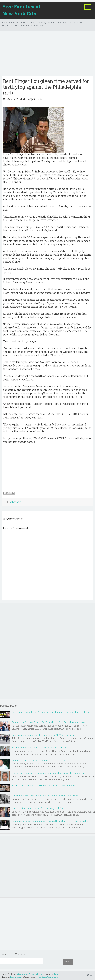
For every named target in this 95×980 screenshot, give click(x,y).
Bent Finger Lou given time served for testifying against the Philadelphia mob (46, 87)
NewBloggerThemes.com (48, 977)
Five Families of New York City (21, 10)
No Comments (15, 502)
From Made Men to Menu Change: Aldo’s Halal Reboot (40, 748)
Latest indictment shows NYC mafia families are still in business (45, 796)
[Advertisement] (47, 55)
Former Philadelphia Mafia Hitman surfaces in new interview (44, 785)
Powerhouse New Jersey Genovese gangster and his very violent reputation (51, 712)
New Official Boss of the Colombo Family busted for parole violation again (50, 773)
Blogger (56, 974)
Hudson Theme (16, 977)
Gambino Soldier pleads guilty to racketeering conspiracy (42, 760)
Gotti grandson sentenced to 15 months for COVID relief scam (43, 735)
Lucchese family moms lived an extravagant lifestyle (39, 808)
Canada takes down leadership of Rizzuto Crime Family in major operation (51, 821)
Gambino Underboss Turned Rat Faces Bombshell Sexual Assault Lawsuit (50, 722)
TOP (90, 975)
